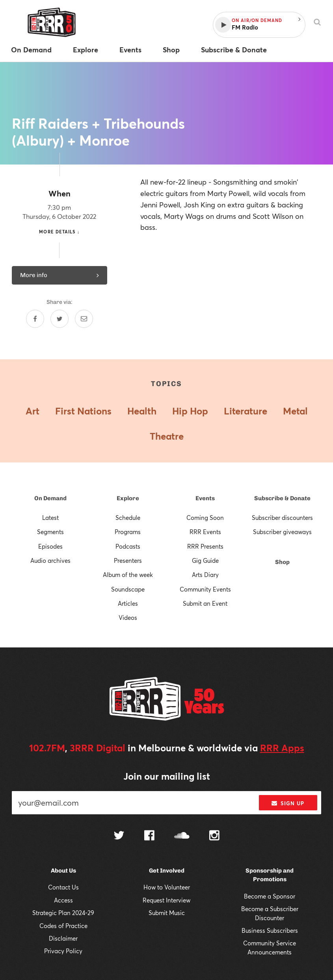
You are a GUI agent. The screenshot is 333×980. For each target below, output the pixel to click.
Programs (128, 532)
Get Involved (167, 871)
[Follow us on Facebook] (149, 836)
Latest (50, 518)
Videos (128, 618)
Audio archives (50, 560)
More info (60, 275)
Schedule (128, 518)
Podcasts (128, 546)
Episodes (50, 546)
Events (205, 498)
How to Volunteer (167, 887)
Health (142, 411)
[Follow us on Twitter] (119, 836)
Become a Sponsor (270, 896)
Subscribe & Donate (282, 498)
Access (63, 900)
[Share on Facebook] (35, 319)
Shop (282, 562)
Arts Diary (205, 575)
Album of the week (128, 575)
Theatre (167, 436)
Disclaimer (63, 938)
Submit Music (167, 913)
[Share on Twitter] (60, 319)
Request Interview (166, 900)
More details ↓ (59, 232)
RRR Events (205, 532)
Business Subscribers (270, 930)
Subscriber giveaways (282, 532)
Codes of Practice (63, 926)
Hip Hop (190, 411)
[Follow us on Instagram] (214, 836)
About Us (63, 871)
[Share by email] (84, 319)
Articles (128, 603)
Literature (246, 411)
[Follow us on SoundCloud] (182, 836)
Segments (50, 532)
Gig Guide (205, 560)
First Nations (83, 411)
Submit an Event (205, 603)
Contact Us (63, 887)
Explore (128, 498)
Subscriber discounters (282, 518)
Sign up (288, 803)
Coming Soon (205, 518)
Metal (295, 411)
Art (33, 411)
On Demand (50, 498)
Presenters (128, 560)
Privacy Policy (63, 951)
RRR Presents (205, 546)
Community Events (205, 589)
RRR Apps (282, 748)
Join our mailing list (167, 776)
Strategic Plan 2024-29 (63, 913)
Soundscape (128, 589)
